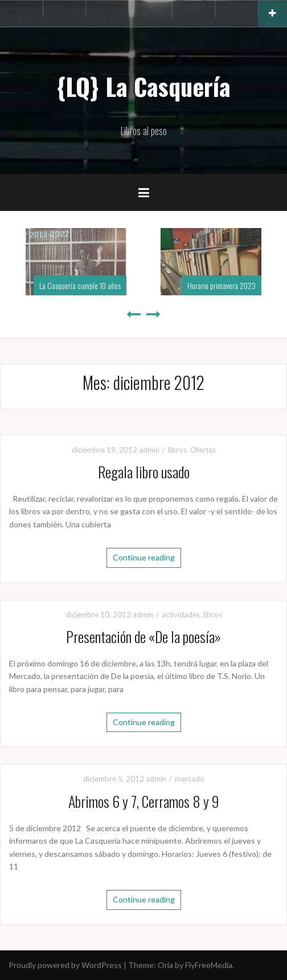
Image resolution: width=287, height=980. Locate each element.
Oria (165, 965)
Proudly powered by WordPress (65, 965)
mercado (190, 779)
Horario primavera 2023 (222, 285)
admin (149, 450)
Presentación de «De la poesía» (143, 637)
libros (177, 450)
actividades (181, 615)
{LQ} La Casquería (143, 86)
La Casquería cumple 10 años (80, 285)
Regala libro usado (144, 472)
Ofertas (203, 450)
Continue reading (144, 557)
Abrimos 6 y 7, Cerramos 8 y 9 (144, 801)
